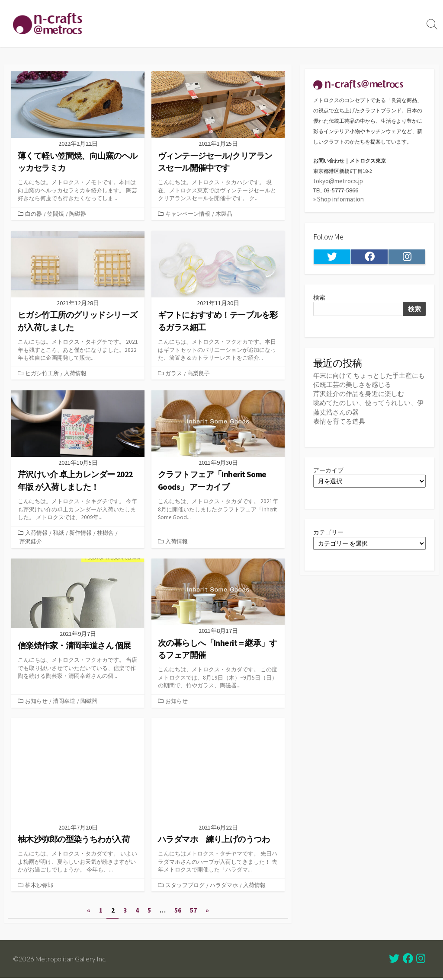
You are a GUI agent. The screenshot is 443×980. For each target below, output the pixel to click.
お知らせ (36, 702)
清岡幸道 (64, 702)
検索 (320, 299)
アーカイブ (329, 474)
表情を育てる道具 (339, 424)
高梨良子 (199, 373)
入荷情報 (75, 373)
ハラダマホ (224, 887)
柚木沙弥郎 (39, 887)
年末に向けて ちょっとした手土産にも (369, 378)
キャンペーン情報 (188, 214)
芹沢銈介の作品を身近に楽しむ (359, 397)
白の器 (34, 214)
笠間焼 (56, 214)
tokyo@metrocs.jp (338, 181)
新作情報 (80, 533)
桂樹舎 (105, 533)
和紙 (58, 533)
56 (178, 913)
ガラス (174, 373)
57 (194, 913)
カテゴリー (329, 537)
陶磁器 (78, 214)
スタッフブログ (185, 887)
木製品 (224, 214)
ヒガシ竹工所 (42, 373)
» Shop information (339, 200)
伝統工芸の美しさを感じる (352, 388)
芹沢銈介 (31, 542)
